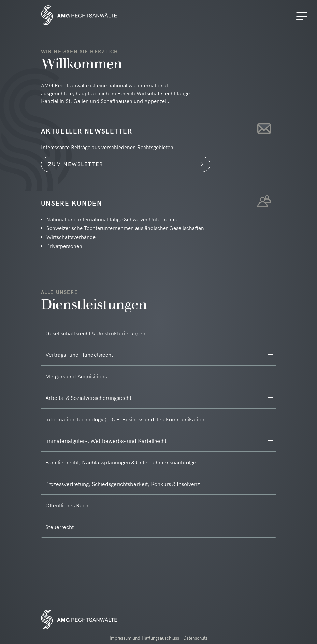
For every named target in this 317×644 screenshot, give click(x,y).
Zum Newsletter (76, 164)
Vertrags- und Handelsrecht (79, 355)
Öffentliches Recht (68, 505)
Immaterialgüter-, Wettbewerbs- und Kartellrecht (106, 441)
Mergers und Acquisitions (76, 376)
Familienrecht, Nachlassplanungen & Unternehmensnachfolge (121, 462)
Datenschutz (195, 638)
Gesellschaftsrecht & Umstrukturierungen (95, 333)
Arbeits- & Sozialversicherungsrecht (88, 398)
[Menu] (303, 16)
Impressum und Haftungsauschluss (144, 638)
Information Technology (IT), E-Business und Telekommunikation (125, 419)
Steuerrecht (60, 527)
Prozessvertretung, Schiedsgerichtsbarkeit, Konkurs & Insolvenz (123, 484)
